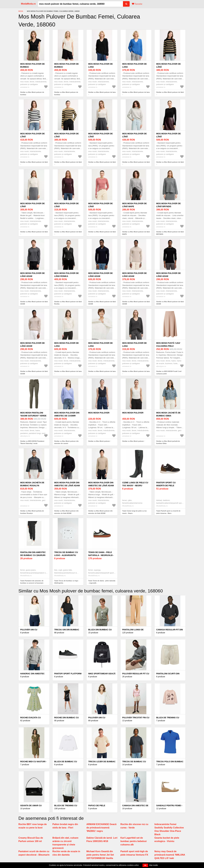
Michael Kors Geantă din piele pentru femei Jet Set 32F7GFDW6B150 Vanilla (100, 855)
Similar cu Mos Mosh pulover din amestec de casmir (66, 442)
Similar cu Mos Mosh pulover (99, 441)
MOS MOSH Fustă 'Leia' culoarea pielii (168, 344)
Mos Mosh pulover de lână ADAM (33, 275)
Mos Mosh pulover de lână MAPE (135, 205)
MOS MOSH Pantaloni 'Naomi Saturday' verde (33, 414)
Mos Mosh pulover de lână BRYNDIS (169, 205)
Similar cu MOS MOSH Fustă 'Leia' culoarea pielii (169, 372)
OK (145, 865)
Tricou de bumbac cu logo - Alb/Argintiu (66, 554)
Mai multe (154, 865)
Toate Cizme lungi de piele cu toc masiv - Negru (135, 512)
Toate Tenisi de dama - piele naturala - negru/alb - (102, 582)
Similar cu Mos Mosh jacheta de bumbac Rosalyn (32, 512)
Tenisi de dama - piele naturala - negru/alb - (101, 554)
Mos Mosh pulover (99, 413)
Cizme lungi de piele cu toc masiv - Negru (135, 484)
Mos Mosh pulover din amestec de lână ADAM (67, 484)
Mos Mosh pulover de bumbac (33, 65)
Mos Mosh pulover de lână (169, 65)
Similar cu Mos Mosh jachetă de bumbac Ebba (168, 442)
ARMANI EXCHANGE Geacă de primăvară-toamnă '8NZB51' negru (101, 828)
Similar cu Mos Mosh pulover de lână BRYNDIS (170, 233)
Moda (21, 11)
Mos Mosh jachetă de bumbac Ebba (168, 414)
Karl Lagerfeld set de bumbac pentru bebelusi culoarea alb (134, 841)
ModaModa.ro (28, 4)
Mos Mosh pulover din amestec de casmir (67, 414)
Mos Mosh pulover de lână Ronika (67, 275)
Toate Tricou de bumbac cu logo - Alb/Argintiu (67, 582)
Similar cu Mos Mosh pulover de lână (170, 92)
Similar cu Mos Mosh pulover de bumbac (32, 93)
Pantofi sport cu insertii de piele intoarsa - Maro (166, 486)
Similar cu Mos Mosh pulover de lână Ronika (68, 303)
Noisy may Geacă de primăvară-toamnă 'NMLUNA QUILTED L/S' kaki (170, 855)
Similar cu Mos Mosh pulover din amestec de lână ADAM (66, 512)
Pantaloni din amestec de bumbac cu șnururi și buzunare (33, 555)
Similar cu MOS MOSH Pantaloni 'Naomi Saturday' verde (32, 442)
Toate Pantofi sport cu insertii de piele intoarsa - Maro (168, 512)
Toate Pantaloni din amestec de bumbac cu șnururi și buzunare (32, 582)
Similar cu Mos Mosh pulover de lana (102, 92)
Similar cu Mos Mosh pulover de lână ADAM (34, 303)
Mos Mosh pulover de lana (101, 65)
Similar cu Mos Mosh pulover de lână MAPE (136, 233)
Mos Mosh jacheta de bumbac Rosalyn (32, 484)
